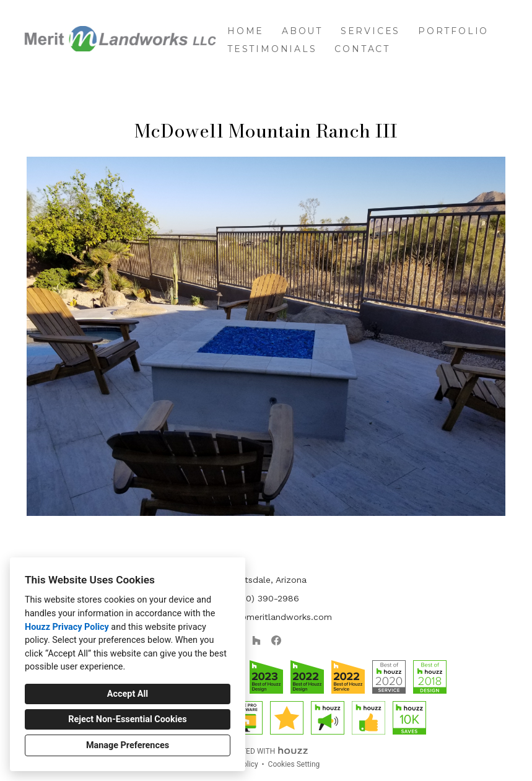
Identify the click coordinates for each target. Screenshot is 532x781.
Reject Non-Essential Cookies (127, 719)
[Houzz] (256, 640)
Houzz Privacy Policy (67, 627)
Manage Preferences (128, 745)
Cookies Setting (294, 764)
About (302, 31)
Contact (362, 49)
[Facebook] (276, 640)
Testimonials (272, 49)
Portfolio (453, 31)
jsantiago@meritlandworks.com (266, 617)
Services (370, 31)
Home (246, 31)
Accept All (128, 694)
